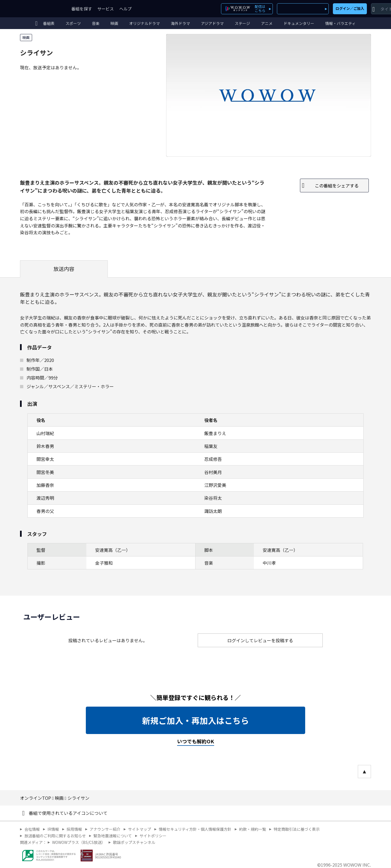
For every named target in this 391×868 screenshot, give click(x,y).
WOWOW (40, 9)
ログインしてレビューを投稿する (260, 640)
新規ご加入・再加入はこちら (195, 720)
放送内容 (64, 269)
